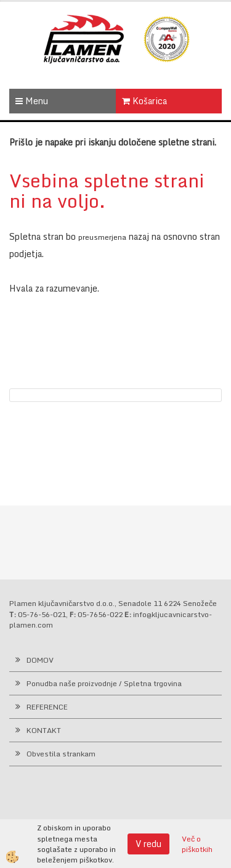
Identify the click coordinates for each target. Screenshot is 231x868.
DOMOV (40, 660)
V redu (148, 844)
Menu (32, 101)
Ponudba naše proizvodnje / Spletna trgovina (104, 683)
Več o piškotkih (197, 844)
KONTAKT (44, 730)
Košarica (144, 101)
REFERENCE (47, 707)
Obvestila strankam (61, 754)
